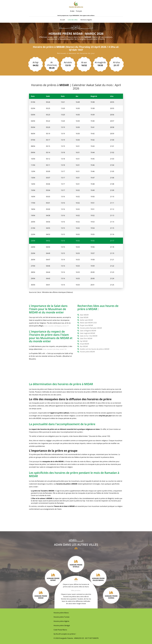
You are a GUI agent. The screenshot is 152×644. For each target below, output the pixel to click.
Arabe (72, 11)
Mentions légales (86, 20)
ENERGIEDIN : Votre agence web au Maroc (83, 15)
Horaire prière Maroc (61, 613)
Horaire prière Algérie (61, 621)
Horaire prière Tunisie (62, 617)
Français (79, 11)
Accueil (62, 20)
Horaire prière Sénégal (62, 625)
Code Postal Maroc (60, 630)
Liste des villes (73, 20)
